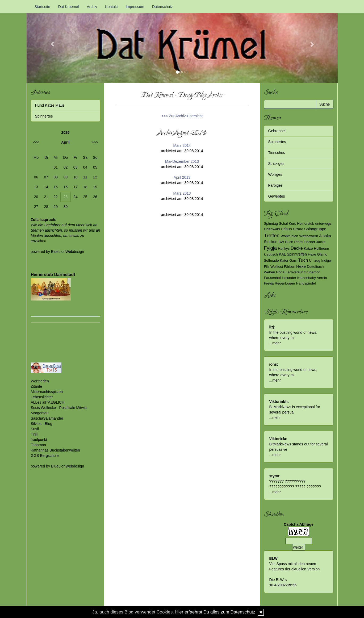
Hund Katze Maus (50, 105)
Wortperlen (40, 381)
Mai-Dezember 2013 (182, 161)
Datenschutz (162, 7)
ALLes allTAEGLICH (48, 402)
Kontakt (111, 7)
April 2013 (182, 177)
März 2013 (182, 193)
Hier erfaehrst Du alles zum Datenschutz (215, 612)
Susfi (35, 429)
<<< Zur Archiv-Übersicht (182, 116)
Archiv (92, 7)
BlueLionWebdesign (68, 252)
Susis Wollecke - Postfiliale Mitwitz (59, 408)
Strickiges (276, 164)
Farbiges (275, 185)
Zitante (37, 386)
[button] (50, 41)
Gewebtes (277, 196)
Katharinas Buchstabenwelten (55, 450)
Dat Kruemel (69, 7)
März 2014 (182, 145)
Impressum (135, 7)
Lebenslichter (42, 397)
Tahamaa (39, 445)
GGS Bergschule (45, 456)
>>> (95, 142)
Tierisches (277, 153)
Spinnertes (44, 116)
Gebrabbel (277, 131)
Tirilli (35, 434)
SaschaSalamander (47, 418)
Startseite (42, 7)
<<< (36, 142)
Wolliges (275, 174)
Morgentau (40, 413)
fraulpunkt (39, 440)
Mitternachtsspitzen (47, 392)
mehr (277, 343)
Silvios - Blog (42, 424)
